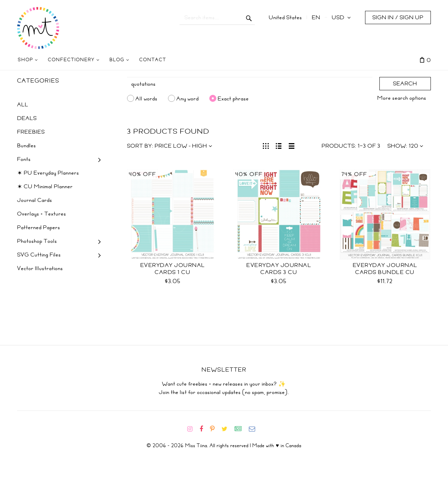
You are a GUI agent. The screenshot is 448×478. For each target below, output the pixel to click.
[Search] (250, 84)
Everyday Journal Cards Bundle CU (385, 269)
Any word (188, 98)
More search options (402, 98)
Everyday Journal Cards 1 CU (173, 269)
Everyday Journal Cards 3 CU (279, 269)
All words (146, 98)
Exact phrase (233, 98)
